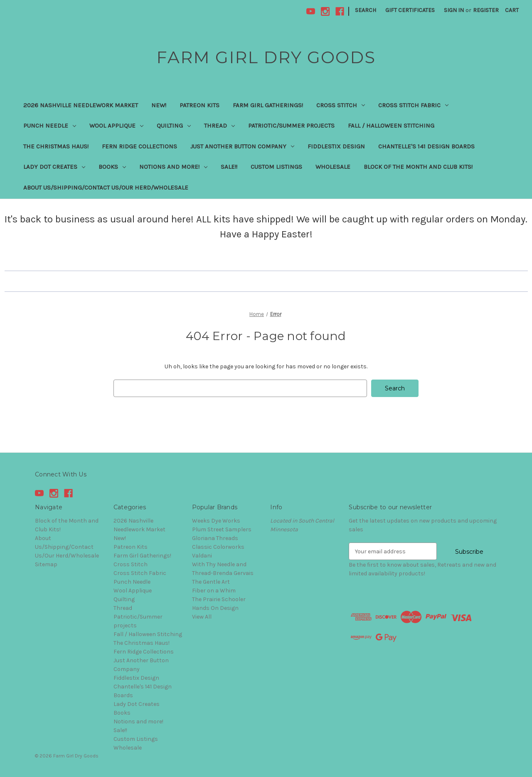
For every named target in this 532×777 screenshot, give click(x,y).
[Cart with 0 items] (512, 10)
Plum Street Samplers (222, 529)
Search (366, 10)
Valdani (202, 556)
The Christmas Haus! (56, 146)
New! (159, 105)
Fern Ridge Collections (139, 146)
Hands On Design (215, 608)
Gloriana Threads (215, 538)
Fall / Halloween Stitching (391, 126)
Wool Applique (116, 126)
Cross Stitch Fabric (413, 105)
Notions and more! (173, 167)
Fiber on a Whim (214, 591)
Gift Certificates (410, 10)
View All (202, 617)
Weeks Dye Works (216, 521)
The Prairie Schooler (219, 599)
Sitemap (46, 564)
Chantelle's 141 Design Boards (426, 146)
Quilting (174, 126)
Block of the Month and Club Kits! (418, 167)
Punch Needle (50, 126)
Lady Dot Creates (54, 167)
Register (486, 10)
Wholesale (333, 167)
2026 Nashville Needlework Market (81, 105)
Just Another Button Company (242, 146)
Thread (219, 126)
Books (112, 167)
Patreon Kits (199, 105)
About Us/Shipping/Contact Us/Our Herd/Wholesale (106, 187)
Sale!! (229, 167)
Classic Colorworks (218, 547)
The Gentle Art (211, 582)
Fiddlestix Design (336, 146)
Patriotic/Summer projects (291, 126)
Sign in (454, 10)
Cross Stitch (341, 105)
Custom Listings (276, 167)
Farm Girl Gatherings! (268, 105)
